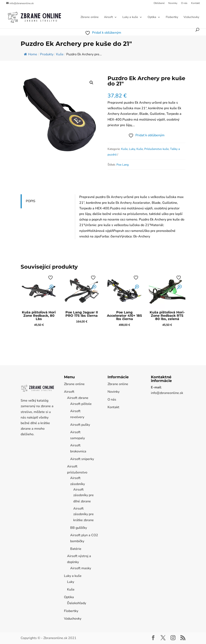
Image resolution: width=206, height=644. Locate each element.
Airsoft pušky (80, 425)
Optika (152, 17)
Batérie (76, 549)
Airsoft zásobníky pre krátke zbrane (83, 514)
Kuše (124, 149)
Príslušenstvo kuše (156, 149)
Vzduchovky (191, 17)
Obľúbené (159, 3)
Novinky (173, 3)
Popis (31, 201)
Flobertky (172, 17)
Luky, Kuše (136, 149)
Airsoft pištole (81, 404)
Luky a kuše (130, 17)
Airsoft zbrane (78, 398)
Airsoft (108, 17)
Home (31, 54)
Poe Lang (123, 165)
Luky (71, 582)
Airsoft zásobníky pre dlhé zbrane (83, 495)
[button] (91, 83)
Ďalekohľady (77, 603)
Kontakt (195, 3)
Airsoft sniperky (82, 459)
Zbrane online (90, 17)
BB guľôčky (79, 528)
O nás (184, 3)
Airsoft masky (81, 568)
